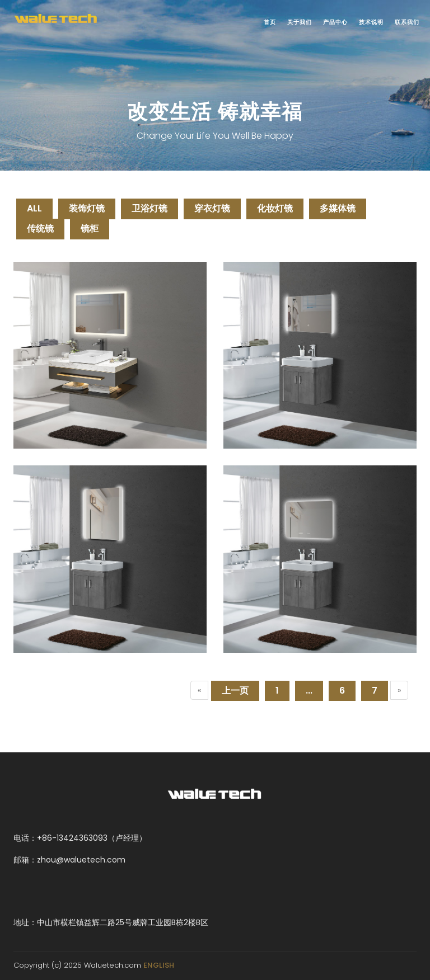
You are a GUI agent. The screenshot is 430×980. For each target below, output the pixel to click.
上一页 (235, 691)
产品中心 (335, 22)
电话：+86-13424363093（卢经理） (80, 838)
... (309, 691)
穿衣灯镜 (212, 208)
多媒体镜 (338, 208)
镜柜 (90, 228)
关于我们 (300, 22)
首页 (270, 22)
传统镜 (40, 228)
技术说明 (371, 22)
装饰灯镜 (87, 208)
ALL (34, 208)
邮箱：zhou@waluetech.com (69, 860)
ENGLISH (159, 965)
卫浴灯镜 (149, 208)
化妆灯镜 (275, 208)
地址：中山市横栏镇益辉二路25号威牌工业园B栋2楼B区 (111, 922)
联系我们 (407, 22)
